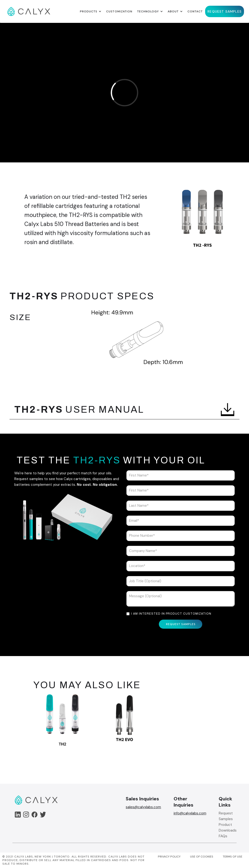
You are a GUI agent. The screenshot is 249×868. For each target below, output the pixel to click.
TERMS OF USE (233, 857)
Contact (195, 11)
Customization (119, 11)
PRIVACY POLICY (169, 857)
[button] (91, 12)
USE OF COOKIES (202, 857)
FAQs (223, 836)
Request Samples (226, 816)
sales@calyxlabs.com (143, 807)
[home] (29, 11)
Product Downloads (228, 828)
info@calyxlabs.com (190, 813)
